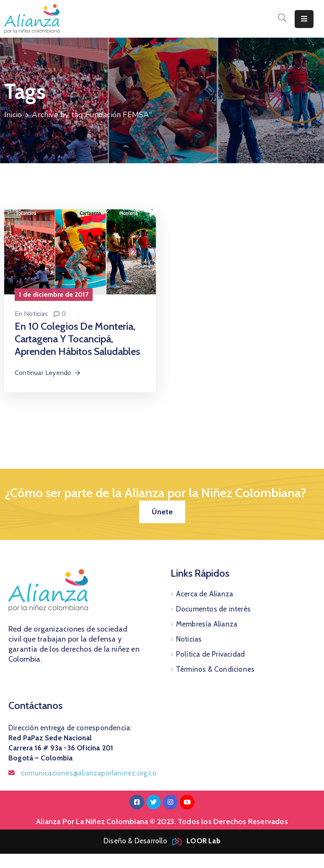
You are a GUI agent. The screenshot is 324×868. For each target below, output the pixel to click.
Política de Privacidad (210, 654)
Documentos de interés (213, 609)
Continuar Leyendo (48, 373)
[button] (162, 512)
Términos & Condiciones (215, 669)
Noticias (36, 314)
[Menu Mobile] (304, 19)
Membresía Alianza (207, 624)
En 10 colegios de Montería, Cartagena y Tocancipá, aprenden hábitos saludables (77, 339)
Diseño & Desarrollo (162, 841)
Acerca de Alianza (205, 594)
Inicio (13, 115)
